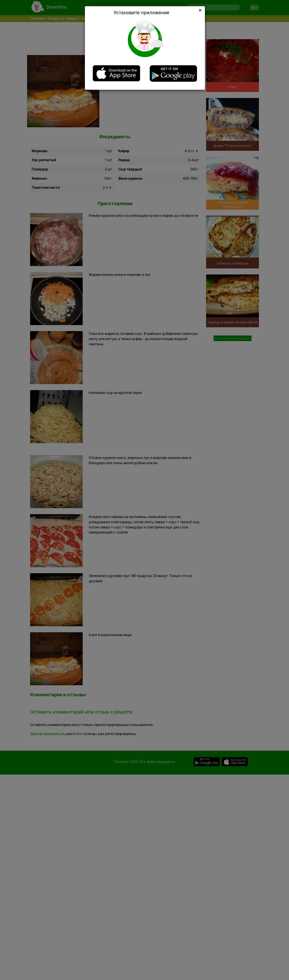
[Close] (200, 10)
